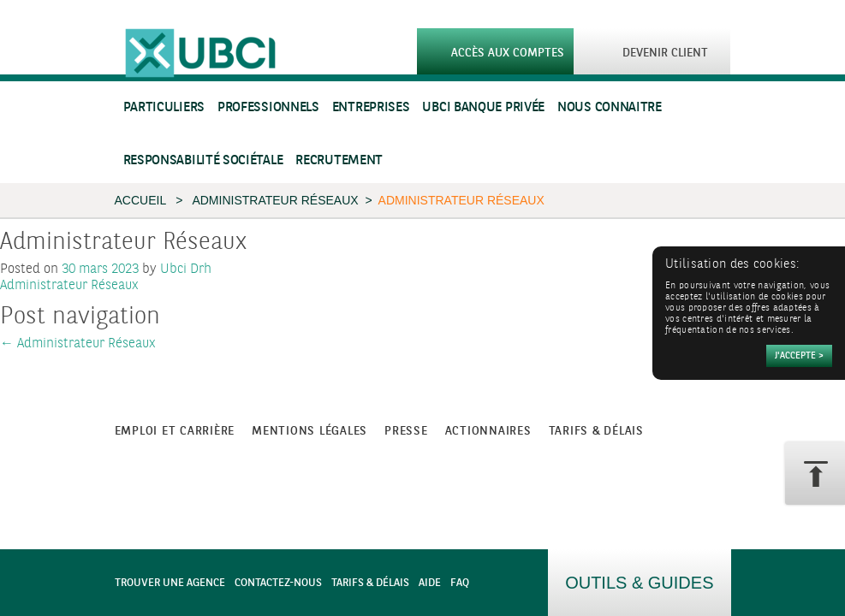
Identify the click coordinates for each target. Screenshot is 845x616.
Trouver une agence (170, 583)
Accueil (140, 200)
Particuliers (164, 107)
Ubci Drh (186, 269)
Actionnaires (488, 431)
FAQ (460, 583)
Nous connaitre (610, 107)
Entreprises (371, 107)
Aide (430, 583)
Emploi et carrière (175, 431)
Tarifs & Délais (370, 583)
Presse (406, 431)
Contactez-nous (278, 583)
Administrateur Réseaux (275, 200)
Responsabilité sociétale (203, 160)
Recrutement (339, 160)
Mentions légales (309, 431)
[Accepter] (799, 356)
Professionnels (268, 107)
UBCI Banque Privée (483, 107)
